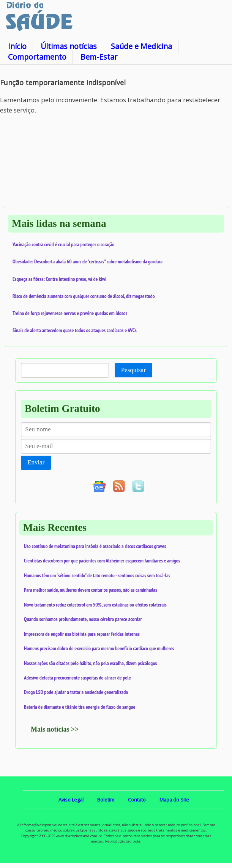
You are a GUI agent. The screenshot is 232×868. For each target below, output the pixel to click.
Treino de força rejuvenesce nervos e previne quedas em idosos (70, 313)
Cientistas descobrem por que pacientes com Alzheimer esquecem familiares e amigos (102, 561)
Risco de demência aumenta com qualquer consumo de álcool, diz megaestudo (84, 296)
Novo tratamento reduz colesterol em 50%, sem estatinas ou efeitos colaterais (95, 605)
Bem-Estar (99, 57)
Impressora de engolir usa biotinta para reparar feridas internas (82, 634)
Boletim (106, 800)
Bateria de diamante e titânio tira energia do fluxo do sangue (80, 707)
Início (17, 46)
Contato (137, 800)
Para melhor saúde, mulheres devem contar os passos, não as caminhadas (91, 590)
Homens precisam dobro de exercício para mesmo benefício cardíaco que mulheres (99, 648)
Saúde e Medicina (141, 46)
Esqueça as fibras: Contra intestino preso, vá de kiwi (59, 279)
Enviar (36, 462)
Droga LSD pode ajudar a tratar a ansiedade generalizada (76, 692)
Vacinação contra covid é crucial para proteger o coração (63, 244)
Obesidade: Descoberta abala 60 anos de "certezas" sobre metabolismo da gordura (88, 261)
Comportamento (37, 57)
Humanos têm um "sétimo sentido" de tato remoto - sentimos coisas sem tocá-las (97, 575)
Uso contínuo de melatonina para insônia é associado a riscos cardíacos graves (95, 546)
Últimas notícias (69, 46)
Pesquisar (133, 370)
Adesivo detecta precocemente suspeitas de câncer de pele (77, 678)
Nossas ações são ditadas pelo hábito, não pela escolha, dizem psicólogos (90, 663)
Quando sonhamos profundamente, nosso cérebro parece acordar (83, 619)
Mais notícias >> (55, 729)
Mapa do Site (174, 800)
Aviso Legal (71, 800)
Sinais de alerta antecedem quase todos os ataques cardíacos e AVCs (75, 330)
